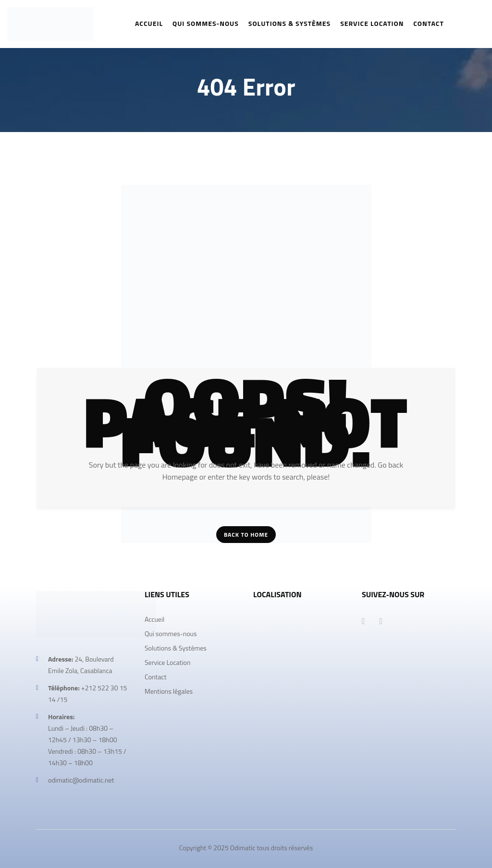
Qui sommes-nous (171, 633)
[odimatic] (300, 685)
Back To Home (246, 535)
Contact (155, 677)
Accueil (154, 619)
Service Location (168, 662)
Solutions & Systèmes (176, 648)
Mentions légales (169, 691)
